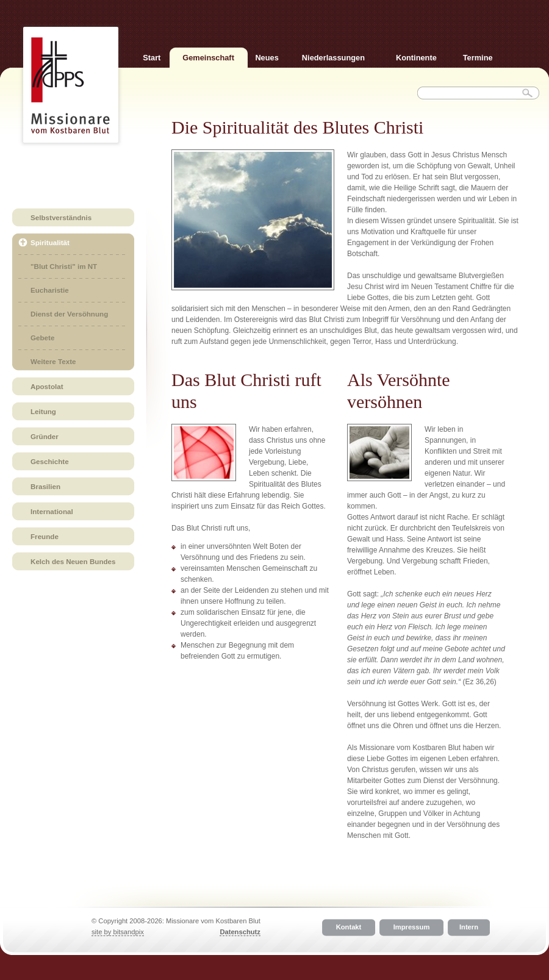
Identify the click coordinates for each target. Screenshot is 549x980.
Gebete (42, 338)
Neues (267, 58)
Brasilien (45, 486)
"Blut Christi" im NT (64, 266)
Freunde (45, 536)
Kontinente (416, 58)
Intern (469, 928)
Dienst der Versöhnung (69, 314)
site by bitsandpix (118, 932)
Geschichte (50, 461)
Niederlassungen (333, 58)
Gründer (45, 436)
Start (152, 58)
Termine (478, 58)
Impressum (412, 928)
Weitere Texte (53, 361)
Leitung (43, 411)
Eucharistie (50, 290)
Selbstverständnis (61, 217)
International (52, 511)
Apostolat (47, 386)
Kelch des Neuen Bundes (73, 561)
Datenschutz (240, 932)
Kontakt (349, 928)
